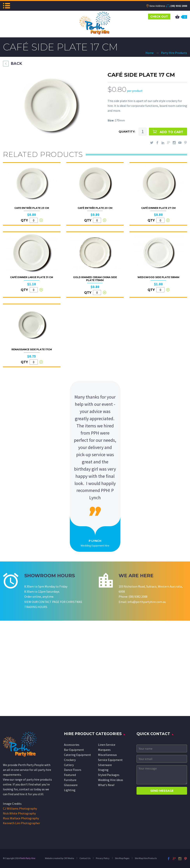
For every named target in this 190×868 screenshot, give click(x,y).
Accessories (72, 745)
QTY (24, 220)
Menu (7, 6)
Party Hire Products (174, 53)
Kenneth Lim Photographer (21, 823)
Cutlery (69, 765)
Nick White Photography (19, 813)
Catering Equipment (77, 755)
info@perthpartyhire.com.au (147, 602)
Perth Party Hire (28, 858)
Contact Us (85, 858)
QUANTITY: (127, 132)
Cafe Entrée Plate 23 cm (32, 208)
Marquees (104, 750)
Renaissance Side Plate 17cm (32, 349)
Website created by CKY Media (60, 858)
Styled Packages (109, 775)
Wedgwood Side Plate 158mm (158, 277)
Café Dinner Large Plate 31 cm (32, 277)
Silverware (105, 765)
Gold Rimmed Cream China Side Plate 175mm (95, 279)
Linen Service (107, 745)
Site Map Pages (122, 858)
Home (150, 53)
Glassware (71, 785)
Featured (70, 775)
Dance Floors (73, 770)
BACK (16, 64)
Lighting (70, 790)
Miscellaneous (107, 755)
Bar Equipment (74, 750)
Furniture (70, 780)
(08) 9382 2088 (179, 6)
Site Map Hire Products (146, 858)
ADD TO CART (171, 132)
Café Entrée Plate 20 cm (95, 208)
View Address (157, 6)
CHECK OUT (159, 17)
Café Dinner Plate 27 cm (158, 208)
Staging (103, 770)
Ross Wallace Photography (21, 818)
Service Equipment (110, 760)
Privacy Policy (103, 858)
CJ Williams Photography (20, 808)
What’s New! (106, 785)
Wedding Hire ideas (111, 780)
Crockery (70, 760)
